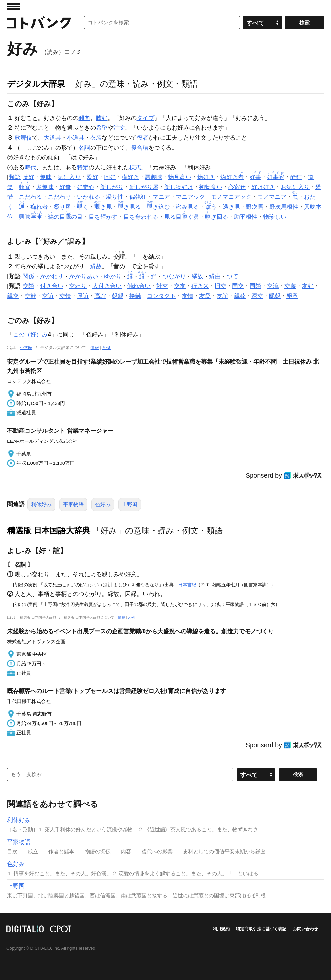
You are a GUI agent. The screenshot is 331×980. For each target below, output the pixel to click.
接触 (135, 296)
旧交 (220, 286)
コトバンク (39, 23)
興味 (30, 217)
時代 (30, 167)
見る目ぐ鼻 (182, 217)
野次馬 (255, 207)
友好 (308, 286)
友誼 (222, 296)
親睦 (240, 296)
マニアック (190, 197)
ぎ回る (217, 217)
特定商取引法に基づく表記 (261, 929)
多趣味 (45, 187)
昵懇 (275, 296)
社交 (162, 286)
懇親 (118, 296)
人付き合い (107, 286)
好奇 (65, 187)
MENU (14, 6)
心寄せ (237, 187)
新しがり (112, 187)
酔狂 (296, 177)
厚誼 (83, 296)
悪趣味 (154, 177)
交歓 (30, 296)
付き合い (52, 286)
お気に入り (295, 187)
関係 (28, 276)
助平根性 (246, 217)
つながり (174, 276)
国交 (238, 286)
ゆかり (113, 276)
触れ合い (139, 286)
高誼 (100, 296)
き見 (103, 207)
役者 (143, 138)
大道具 (52, 138)
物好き (206, 177)
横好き (130, 177)
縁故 (96, 266)
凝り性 (115, 197)
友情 (187, 296)
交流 (273, 286)
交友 (180, 286)
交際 (28, 286)
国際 (255, 286)
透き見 (231, 207)
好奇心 (86, 187)
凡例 (106, 348)
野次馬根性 (284, 207)
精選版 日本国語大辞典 (49, 530)
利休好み (41, 504)
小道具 (76, 138)
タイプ (145, 118)
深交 (257, 296)
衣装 (96, 138)
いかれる (89, 197)
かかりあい (84, 276)
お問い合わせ (305, 929)
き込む (158, 207)
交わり (78, 286)
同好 (110, 177)
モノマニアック (231, 197)
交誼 (48, 296)
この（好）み (30, 335)
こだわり (59, 197)
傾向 (84, 118)
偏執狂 (138, 197)
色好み (103, 504)
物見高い (180, 177)
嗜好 (102, 118)
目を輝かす (103, 217)
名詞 (84, 148)
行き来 (200, 286)
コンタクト (161, 296)
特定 (83, 167)
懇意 (292, 296)
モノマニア (272, 197)
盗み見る (187, 207)
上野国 (130, 504)
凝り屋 (62, 207)
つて (232, 276)
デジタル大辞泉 (36, 84)
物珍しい (275, 217)
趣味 (46, 177)
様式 (135, 167)
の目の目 (65, 217)
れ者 (39, 207)
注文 (119, 128)
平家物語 (73, 504)
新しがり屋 (144, 187)
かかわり (52, 276)
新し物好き (179, 187)
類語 (15, 177)
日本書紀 (187, 585)
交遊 (290, 286)
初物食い (211, 187)
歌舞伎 (23, 138)
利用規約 (221, 929)
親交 (13, 296)
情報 (95, 348)
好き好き (263, 187)
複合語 (140, 148)
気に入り (69, 177)
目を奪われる (141, 217)
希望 (102, 128)
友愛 (205, 296)
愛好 (92, 177)
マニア (161, 197)
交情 (65, 296)
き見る (129, 207)
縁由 (215, 276)
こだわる (30, 197)
